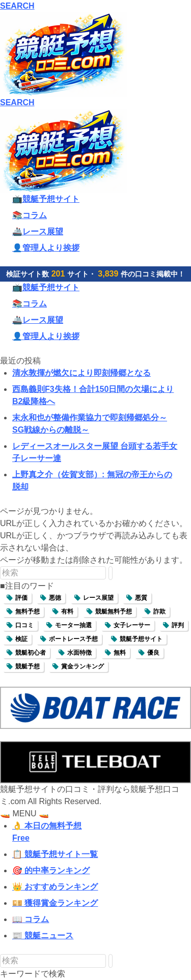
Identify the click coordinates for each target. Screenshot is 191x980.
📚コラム (30, 215)
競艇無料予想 (114, 611)
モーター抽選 (73, 625)
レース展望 (98, 598)
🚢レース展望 (38, 232)
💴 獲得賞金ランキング (55, 903)
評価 (21, 598)
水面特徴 (79, 653)
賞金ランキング (83, 666)
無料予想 (28, 611)
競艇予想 (28, 666)
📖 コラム (31, 919)
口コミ (24, 625)
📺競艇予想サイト (46, 199)
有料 (67, 611)
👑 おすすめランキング (55, 887)
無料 (120, 653)
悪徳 (55, 598)
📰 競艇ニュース (43, 936)
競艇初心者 (31, 653)
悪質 (141, 598)
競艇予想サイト (141, 639)
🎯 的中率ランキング (51, 870)
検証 (21, 639)
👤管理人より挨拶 (46, 248)
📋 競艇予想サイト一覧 (55, 854)
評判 (178, 625)
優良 (153, 653)
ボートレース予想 (73, 639)
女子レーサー (132, 625)
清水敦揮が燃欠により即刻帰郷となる (81, 373)
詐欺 (159, 611)
